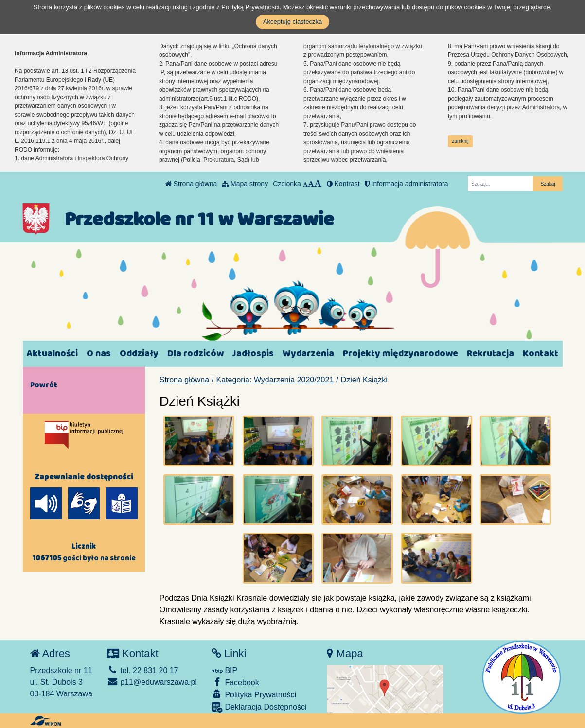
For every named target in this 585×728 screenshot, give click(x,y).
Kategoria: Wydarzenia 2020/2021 (275, 380)
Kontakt (541, 354)
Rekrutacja (490, 354)
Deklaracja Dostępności (259, 707)
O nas (99, 354)
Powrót (44, 385)
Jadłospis (253, 354)
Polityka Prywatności (254, 694)
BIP (224, 670)
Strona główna (191, 184)
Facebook (235, 682)
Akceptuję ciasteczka (292, 22)
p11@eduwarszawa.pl (152, 682)
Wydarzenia (308, 354)
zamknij (461, 141)
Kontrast (343, 184)
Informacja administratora (407, 184)
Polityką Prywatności (250, 7)
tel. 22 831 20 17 (143, 670)
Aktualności (52, 354)
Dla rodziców (195, 354)
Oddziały (139, 354)
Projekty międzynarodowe (400, 354)
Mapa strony (245, 184)
